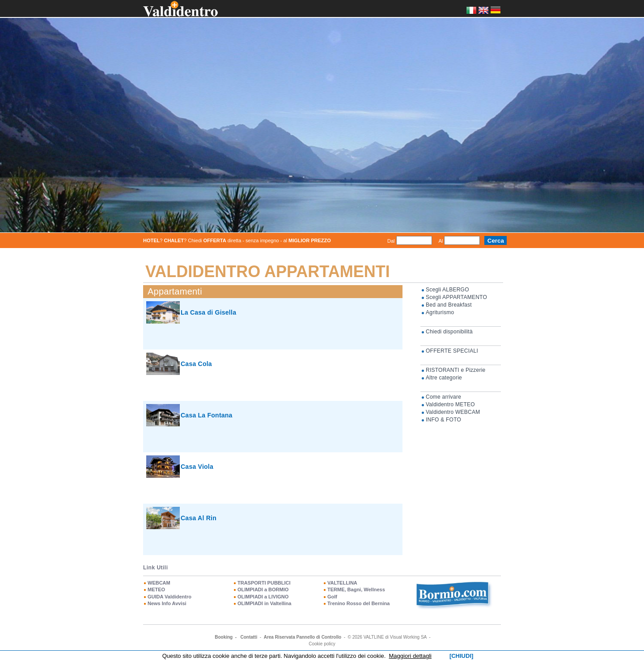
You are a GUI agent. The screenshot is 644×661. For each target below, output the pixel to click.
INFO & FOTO (443, 420)
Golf (332, 597)
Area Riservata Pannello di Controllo (303, 637)
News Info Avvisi (167, 603)
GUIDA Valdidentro (169, 597)
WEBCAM (159, 583)
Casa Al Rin (199, 518)
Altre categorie (444, 378)
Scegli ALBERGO (447, 290)
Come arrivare (443, 397)
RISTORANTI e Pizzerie (456, 370)
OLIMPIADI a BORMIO (263, 589)
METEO (156, 589)
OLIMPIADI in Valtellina (264, 603)
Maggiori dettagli (410, 656)
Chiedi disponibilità (449, 332)
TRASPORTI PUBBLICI (264, 583)
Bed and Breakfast (449, 305)
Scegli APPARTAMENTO (456, 297)
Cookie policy (322, 644)
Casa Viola (197, 467)
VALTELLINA (342, 583)
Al (441, 241)
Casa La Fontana (207, 415)
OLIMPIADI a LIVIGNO (263, 597)
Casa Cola (196, 364)
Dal (391, 241)
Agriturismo (440, 312)
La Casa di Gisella (208, 312)
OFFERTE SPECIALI (452, 351)
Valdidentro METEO (450, 404)
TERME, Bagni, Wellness (356, 589)
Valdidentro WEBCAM (453, 412)
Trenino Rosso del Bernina (358, 603)
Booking (224, 637)
